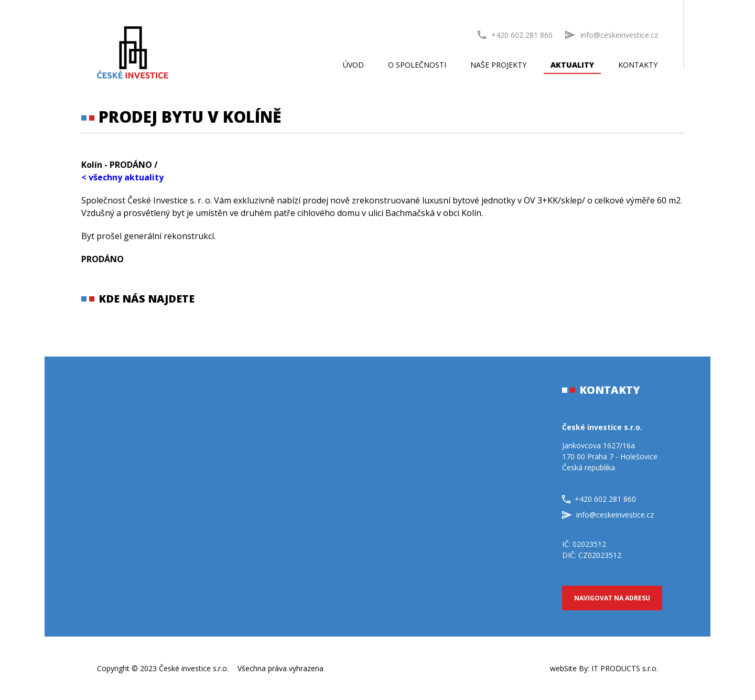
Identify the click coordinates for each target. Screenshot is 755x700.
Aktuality (572, 65)
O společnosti (417, 65)
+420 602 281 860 (515, 35)
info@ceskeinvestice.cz (608, 515)
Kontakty (638, 65)
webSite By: (604, 668)
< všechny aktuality (122, 177)
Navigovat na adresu (612, 598)
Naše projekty (498, 65)
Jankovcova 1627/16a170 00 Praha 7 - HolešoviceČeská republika (610, 456)
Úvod (353, 65)
